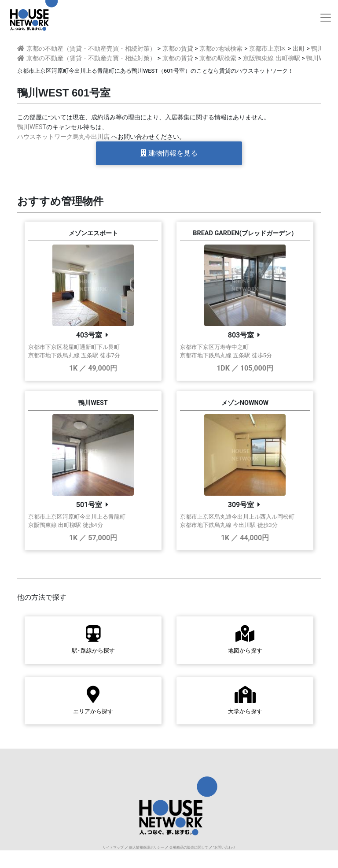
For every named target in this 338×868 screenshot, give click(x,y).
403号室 (89, 335)
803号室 (241, 335)
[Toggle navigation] (326, 18)
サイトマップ (113, 848)
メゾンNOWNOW (245, 403)
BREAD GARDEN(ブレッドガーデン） (245, 233)
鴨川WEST (32, 127)
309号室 (241, 505)
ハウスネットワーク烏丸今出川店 (63, 137)
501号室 (89, 505)
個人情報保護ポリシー (147, 848)
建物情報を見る (169, 153)
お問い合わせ (225, 848)
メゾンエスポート (93, 233)
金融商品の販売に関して (189, 848)
